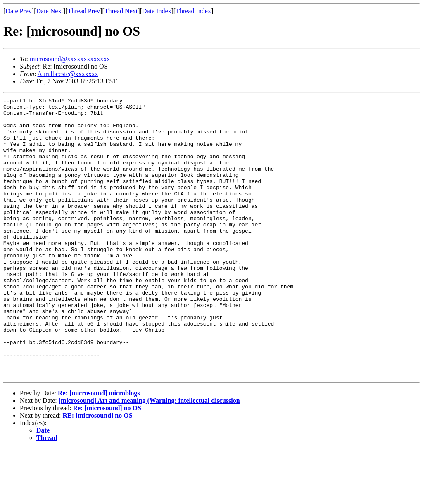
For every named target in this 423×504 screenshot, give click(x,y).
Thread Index (193, 11)
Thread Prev (84, 11)
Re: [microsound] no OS (107, 464)
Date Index (157, 11)
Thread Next (121, 11)
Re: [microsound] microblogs (99, 449)
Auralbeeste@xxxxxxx (68, 74)
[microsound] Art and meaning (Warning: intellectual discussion (149, 456)
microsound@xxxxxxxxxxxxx (70, 59)
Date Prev (19, 11)
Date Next (50, 11)
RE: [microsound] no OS (98, 471)
